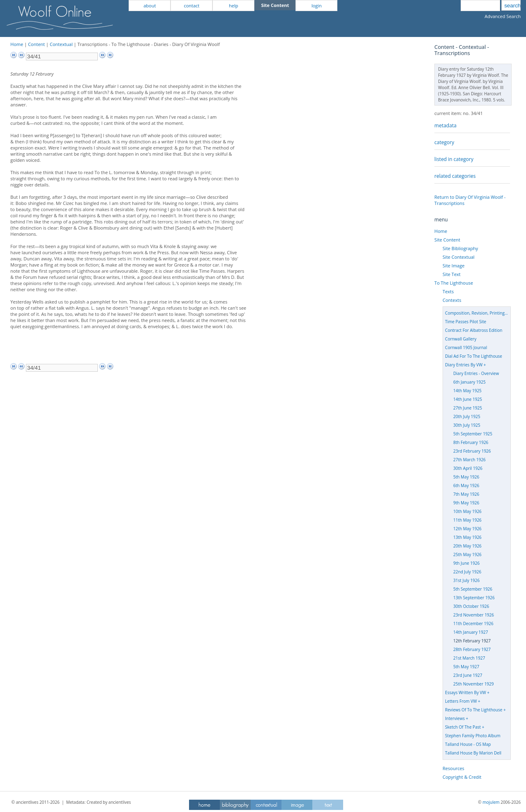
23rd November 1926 (474, 615)
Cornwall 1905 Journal (466, 347)
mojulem (491, 802)
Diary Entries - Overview (476, 373)
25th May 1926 (467, 554)
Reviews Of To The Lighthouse (474, 710)
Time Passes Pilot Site (466, 322)
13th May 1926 (467, 537)
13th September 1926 (474, 598)
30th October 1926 (471, 606)
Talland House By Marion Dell (473, 753)
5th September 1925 (473, 434)
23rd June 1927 (468, 675)
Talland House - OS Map (468, 744)
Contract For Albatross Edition (474, 330)
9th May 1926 (466, 503)
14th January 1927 (471, 632)
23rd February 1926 (472, 451)
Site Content (447, 240)
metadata (445, 125)
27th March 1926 (469, 460)
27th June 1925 (468, 408)
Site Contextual (458, 257)
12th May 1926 (467, 529)
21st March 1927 (469, 658)
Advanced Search (503, 16)
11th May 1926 (467, 520)
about (150, 6)
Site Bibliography (460, 248)
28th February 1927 (472, 649)
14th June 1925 (468, 399)
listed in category (454, 159)
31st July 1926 (466, 580)
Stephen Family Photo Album (473, 736)
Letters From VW (461, 701)
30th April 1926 (468, 468)
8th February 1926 (471, 442)
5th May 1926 (466, 477)
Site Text (452, 274)
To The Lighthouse (454, 283)
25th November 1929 (473, 684)
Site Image (453, 266)
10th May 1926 (467, 511)
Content (36, 44)
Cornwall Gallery (461, 339)
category (444, 142)
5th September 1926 (473, 589)
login (317, 6)
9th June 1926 (466, 563)
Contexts (452, 300)
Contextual (61, 44)
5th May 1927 (466, 667)
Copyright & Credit (462, 777)
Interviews (455, 718)
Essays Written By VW (466, 692)
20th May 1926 (467, 546)
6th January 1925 (469, 382)
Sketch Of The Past (463, 727)
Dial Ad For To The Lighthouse (474, 356)
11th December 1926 (473, 623)
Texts (448, 291)
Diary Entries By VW (464, 365)
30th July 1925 (467, 425)
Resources (453, 768)
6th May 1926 (466, 485)
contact (191, 6)
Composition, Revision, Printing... (476, 313)
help (233, 6)
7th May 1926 (466, 494)
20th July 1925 (467, 416)
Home (17, 44)
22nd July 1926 (467, 572)
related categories (455, 176)
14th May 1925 (467, 391)
